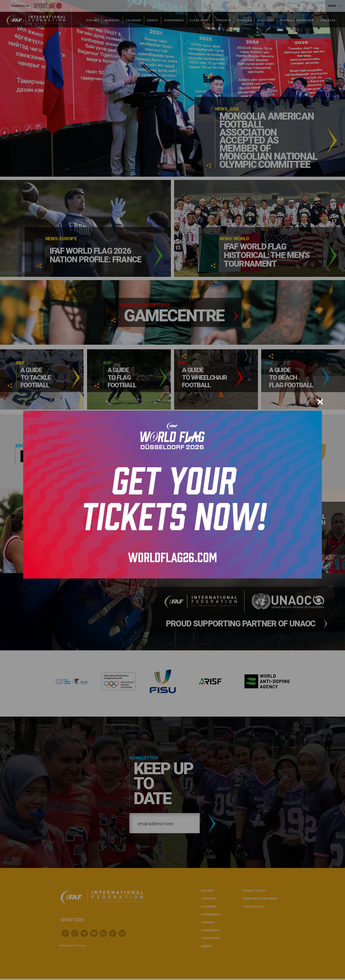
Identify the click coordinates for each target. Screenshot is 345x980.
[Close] (320, 402)
